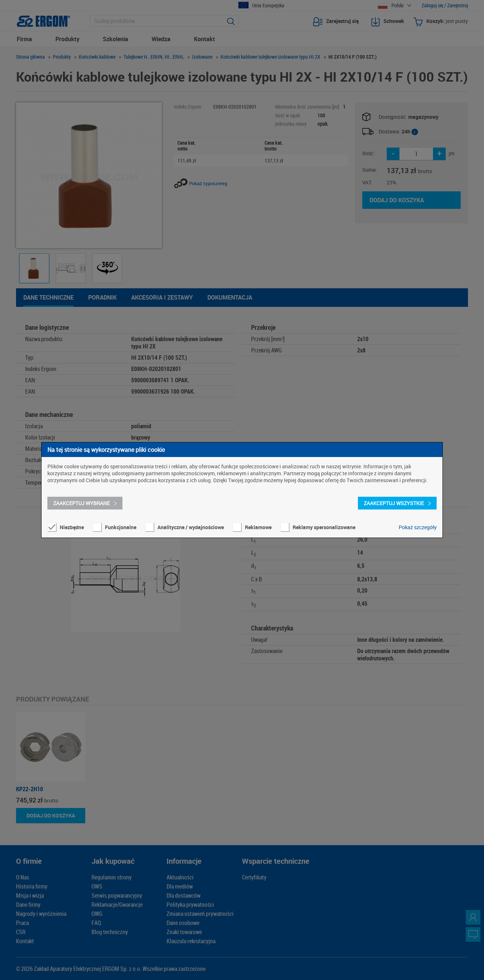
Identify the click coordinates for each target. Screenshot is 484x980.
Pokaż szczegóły (418, 527)
